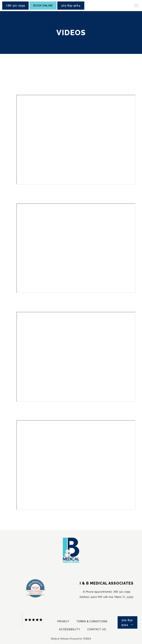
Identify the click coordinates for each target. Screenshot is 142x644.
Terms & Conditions (92, 621)
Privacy (63, 621)
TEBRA (87, 639)
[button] (136, 6)
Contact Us (97, 629)
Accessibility (69, 629)
